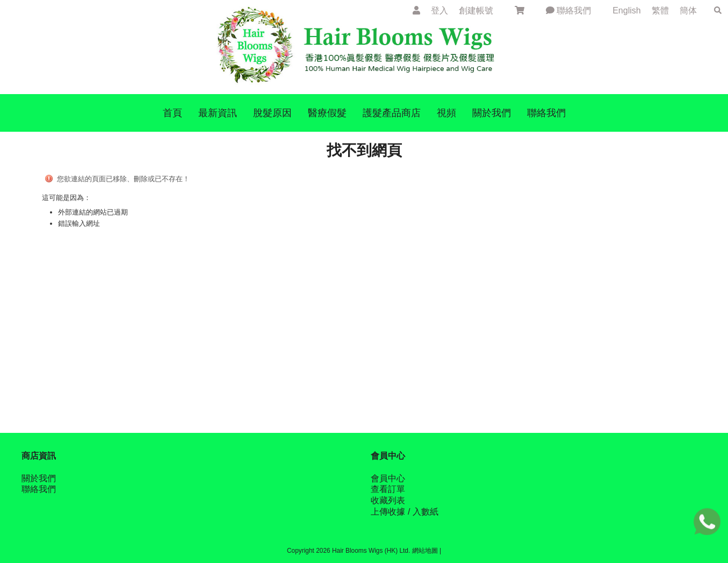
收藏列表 (388, 500)
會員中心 (388, 478)
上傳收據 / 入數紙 (404, 512)
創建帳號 (476, 10)
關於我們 (39, 478)
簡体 (688, 10)
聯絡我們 (568, 10)
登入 (439, 10)
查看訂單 (388, 489)
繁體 (660, 10)
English (628, 10)
